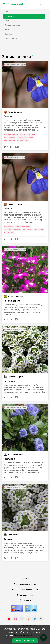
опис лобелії (9, 227)
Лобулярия (9, 381)
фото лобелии (10, 137)
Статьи (8, 21)
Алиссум (8, 539)
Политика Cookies (25, 595)
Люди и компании (13, 25)
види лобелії (39, 230)
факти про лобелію (23, 227)
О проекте (25, 579)
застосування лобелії (12, 230)
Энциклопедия (11, 16)
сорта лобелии (23, 140)
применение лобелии (25, 137)
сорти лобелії (9, 233)
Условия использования (25, 584)
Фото (7, 30)
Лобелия (8, 116)
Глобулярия (10, 459)
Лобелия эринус (12, 301)
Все (6, 12)
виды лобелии (10, 140)
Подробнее (19, 635)
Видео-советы (11, 38)
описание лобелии (11, 134)
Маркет (8, 43)
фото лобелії (27, 230)
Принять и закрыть (25, 641)
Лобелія (8, 209)
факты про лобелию (28, 134)
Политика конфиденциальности (25, 590)
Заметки (9, 34)
